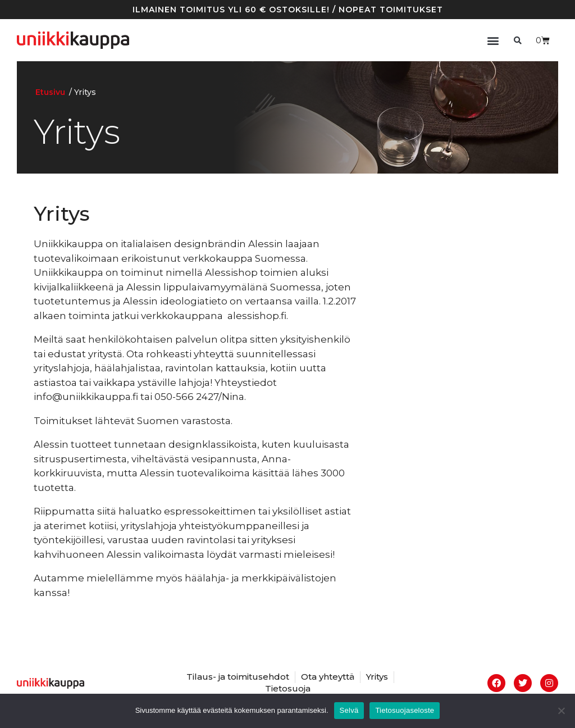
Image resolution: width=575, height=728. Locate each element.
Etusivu (50, 92)
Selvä (349, 710)
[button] (493, 40)
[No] (561, 711)
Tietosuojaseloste (405, 710)
